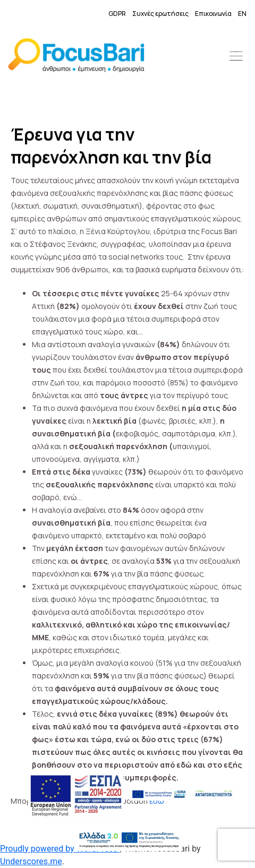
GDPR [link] (117, 14)
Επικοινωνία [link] (213, 14)
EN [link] (242, 14)
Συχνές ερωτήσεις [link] (160, 14)
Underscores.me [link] (31, 861)
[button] (236, 57)
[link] (76, 57)
